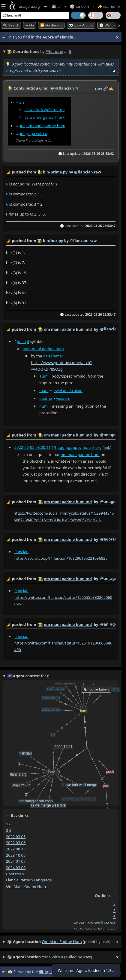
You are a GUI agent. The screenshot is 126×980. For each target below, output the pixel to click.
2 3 (9, 830)
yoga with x (37, 133)
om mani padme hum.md (68, 329)
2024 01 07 (16, 861)
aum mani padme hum (43, 349)
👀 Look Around (81, 25)
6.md (44, 88)
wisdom (63, 398)
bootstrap (15, 874)
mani (44, 390)
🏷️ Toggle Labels (96, 689)
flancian (21, 552)
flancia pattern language (29, 880)
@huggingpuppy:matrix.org (77, 447)
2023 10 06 (16, 855)
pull (22, 126)
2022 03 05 (16, 836)
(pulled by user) (63, 942)
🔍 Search (11, 25)
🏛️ (41, 972)
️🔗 (106, 88)
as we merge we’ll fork (45, 117)
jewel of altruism (67, 390)
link (107, 447)
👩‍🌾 (10, 88)
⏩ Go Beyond (51, 25)
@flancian (54, 51)
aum (43, 376)
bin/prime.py (55, 172)
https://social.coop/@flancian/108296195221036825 (61, 558)
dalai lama (52, 356)
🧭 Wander (108, 25)
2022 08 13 (16, 849)
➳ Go (30, 25)
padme (46, 398)
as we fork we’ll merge (45, 109)
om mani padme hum (46, 126)
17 (8, 824)
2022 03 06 (16, 843)
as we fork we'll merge (94, 923)
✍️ (111, 88)
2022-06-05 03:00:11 (33, 447)
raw (98, 88)
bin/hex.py (53, 240)
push (21, 341)
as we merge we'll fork (94, 929)
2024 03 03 (16, 868)
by (61, 329)
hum (43, 406)
